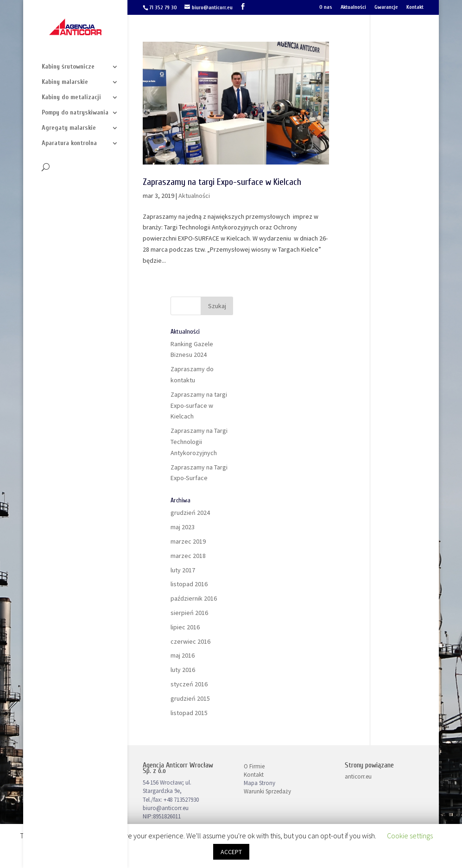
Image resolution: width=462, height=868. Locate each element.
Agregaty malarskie (69, 128)
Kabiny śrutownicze (68, 67)
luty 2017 (183, 570)
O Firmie (254, 766)
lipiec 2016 (185, 627)
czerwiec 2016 (190, 641)
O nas (326, 7)
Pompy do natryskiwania (75, 113)
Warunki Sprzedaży (267, 791)
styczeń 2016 (189, 684)
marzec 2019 (188, 541)
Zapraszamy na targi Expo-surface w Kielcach (222, 182)
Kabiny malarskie (65, 82)
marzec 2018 (188, 556)
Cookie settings (410, 836)
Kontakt (415, 7)
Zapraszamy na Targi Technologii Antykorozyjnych (199, 442)
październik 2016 (194, 598)
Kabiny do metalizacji (71, 98)
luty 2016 (183, 670)
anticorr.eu (358, 776)
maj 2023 (183, 527)
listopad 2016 (189, 584)
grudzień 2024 (190, 513)
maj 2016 (183, 655)
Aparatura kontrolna (69, 143)
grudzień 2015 (190, 698)
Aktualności (353, 7)
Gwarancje (386, 7)
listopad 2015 (189, 713)
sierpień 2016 (189, 613)
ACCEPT (231, 852)
